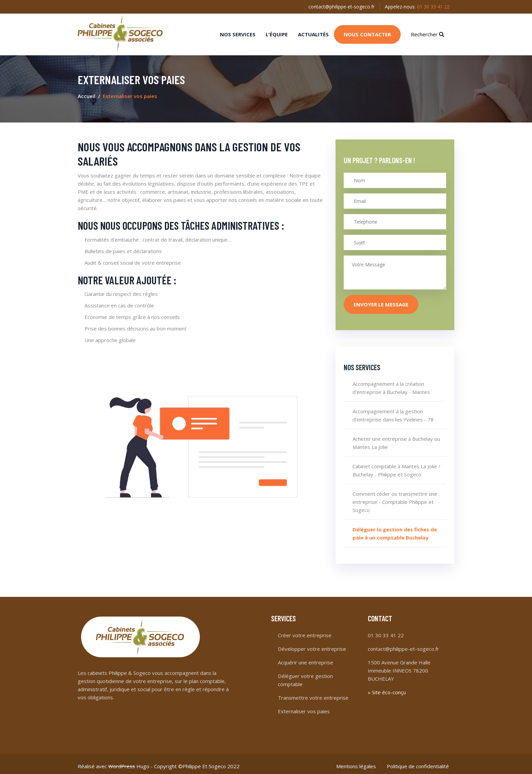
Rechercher (427, 32)
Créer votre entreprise (305, 631)
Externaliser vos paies (304, 707)
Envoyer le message (381, 300)
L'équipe (277, 32)
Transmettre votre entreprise (313, 693)
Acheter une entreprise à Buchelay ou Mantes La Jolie (396, 439)
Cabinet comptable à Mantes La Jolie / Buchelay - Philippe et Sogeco (396, 466)
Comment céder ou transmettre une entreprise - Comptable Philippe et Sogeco (395, 498)
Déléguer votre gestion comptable (305, 676)
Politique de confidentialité (418, 762)
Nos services (238, 32)
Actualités (313, 32)
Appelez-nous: (416, 6)
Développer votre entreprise (312, 644)
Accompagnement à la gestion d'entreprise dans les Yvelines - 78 (393, 411)
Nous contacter (367, 32)
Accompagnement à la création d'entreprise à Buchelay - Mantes (391, 384)
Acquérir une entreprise (306, 658)
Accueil (87, 92)
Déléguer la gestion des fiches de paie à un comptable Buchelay (395, 529)
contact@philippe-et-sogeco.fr (340, 6)
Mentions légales (356, 762)
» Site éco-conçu (387, 688)
